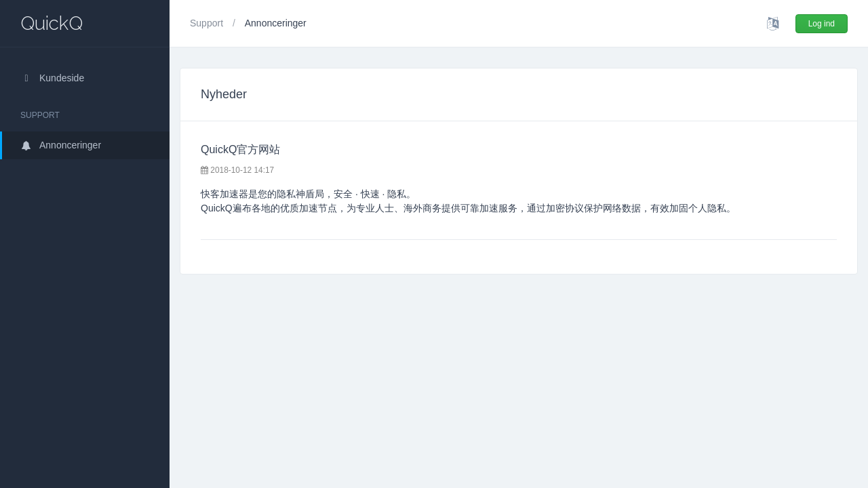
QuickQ (52, 23)
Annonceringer (61, 145)
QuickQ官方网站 (240, 149)
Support (208, 23)
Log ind (822, 24)
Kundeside (52, 78)
